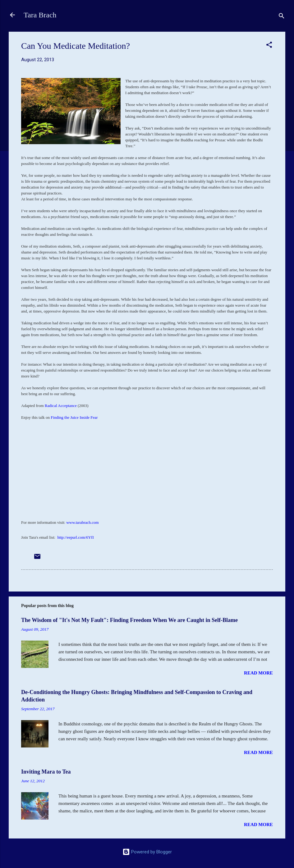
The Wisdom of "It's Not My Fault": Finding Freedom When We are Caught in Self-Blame (129, 620)
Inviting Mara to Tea (46, 772)
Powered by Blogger (147, 852)
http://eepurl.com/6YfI (75, 537)
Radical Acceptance (61, 406)
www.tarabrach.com (83, 522)
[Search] (282, 17)
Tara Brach (40, 15)
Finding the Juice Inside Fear (74, 417)
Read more (258, 673)
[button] (269, 46)
